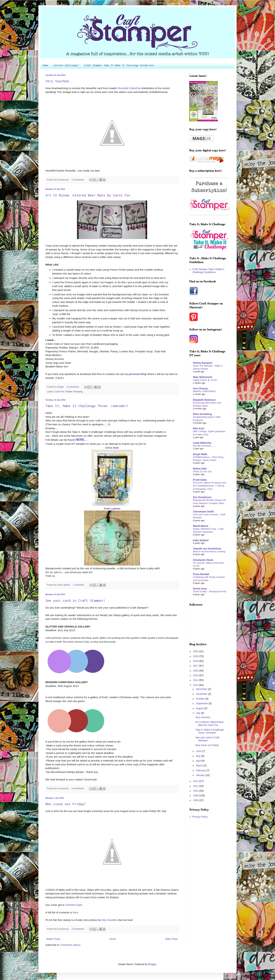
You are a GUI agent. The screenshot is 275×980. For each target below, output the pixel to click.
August (200, 708)
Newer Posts (53, 939)
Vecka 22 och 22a (202, 471)
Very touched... (60, 81)
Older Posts (171, 939)
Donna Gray (200, 589)
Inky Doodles (109, 920)
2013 (196, 685)
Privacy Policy (200, 817)
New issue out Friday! (66, 804)
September (202, 703)
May (199, 756)
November (202, 694)
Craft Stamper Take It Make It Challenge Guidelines (119, 66)
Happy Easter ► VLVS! (205, 380)
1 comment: (79, 585)
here (76, 912)
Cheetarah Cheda (203, 560)
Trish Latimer (112, 509)
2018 (196, 661)
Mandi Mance (201, 526)
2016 (196, 671)
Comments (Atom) (71, 945)
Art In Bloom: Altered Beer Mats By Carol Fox (88, 195)
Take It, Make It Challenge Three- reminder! (87, 406)
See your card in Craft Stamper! (75, 600)
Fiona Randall (201, 574)
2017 (196, 666)
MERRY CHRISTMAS (204, 391)
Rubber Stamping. (74, 392)
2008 (196, 800)
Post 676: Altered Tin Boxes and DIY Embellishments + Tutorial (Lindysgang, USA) (209, 486)
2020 (196, 651)
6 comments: (78, 788)
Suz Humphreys (202, 497)
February (201, 770)
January (201, 775)
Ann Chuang (200, 388)
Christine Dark (74, 905)
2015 (196, 675)
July (198, 713)
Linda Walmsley (202, 443)
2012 (196, 781)
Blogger (152, 964)
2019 (196, 656)
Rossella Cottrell (128, 88)
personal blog (138, 374)
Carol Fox (59, 392)
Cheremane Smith (203, 512)
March (200, 766)
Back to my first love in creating (209, 551)
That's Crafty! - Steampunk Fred (209, 591)
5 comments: (73, 387)
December (202, 689)
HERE (80, 440)
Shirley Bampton (203, 363)
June (199, 751)
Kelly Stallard (201, 540)
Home (45, 66)
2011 (196, 786)
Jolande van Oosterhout (207, 549)
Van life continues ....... (205, 446)
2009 (196, 796)
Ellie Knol (199, 428)
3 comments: (78, 180)
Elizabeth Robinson (204, 400)
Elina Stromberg (202, 414)
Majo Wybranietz (203, 377)
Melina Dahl (200, 469)
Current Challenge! (66, 66)
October (201, 699)
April (199, 761)
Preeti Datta (200, 480)
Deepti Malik (200, 454)
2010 (196, 791)
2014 (196, 680)
